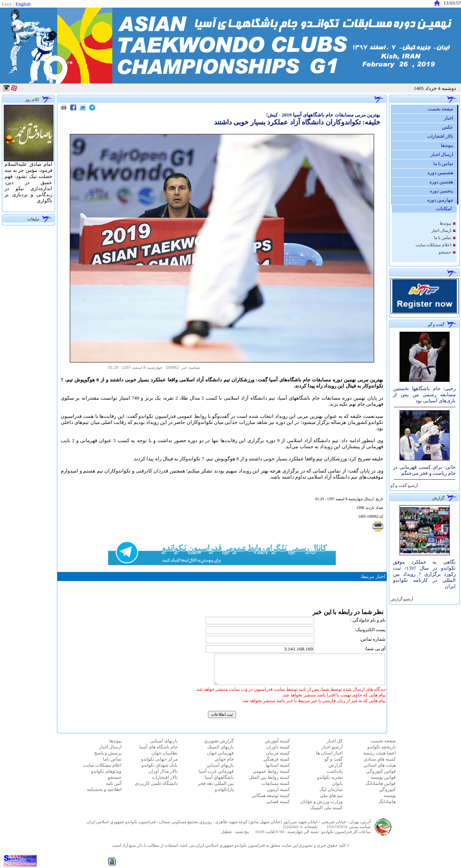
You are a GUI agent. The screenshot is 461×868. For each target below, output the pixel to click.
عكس (449, 127)
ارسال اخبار (444, 154)
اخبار (450, 118)
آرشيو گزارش (401, 599)
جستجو (445, 252)
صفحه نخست (442, 109)
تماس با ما (445, 164)
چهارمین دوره (442, 200)
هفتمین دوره (443, 182)
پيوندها (449, 145)
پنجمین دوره (443, 191)
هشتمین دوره (442, 173)
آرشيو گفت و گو (404, 486)
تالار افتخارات (442, 136)
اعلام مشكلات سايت (433, 245)
